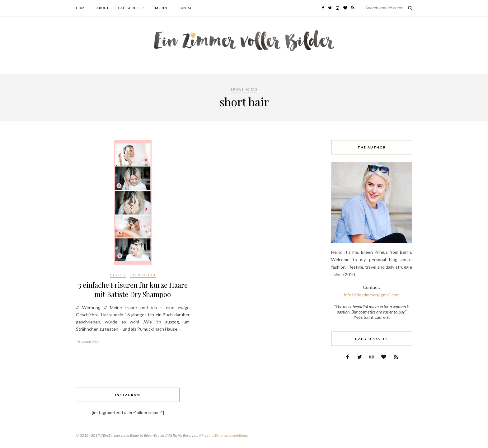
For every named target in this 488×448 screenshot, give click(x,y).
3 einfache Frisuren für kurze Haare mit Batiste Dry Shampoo (133, 290)
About (103, 8)
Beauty (118, 275)
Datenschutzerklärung (232, 435)
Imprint (161, 8)
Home (81, 8)
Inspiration (143, 275)
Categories (129, 8)
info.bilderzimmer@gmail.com (372, 295)
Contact (186, 8)
